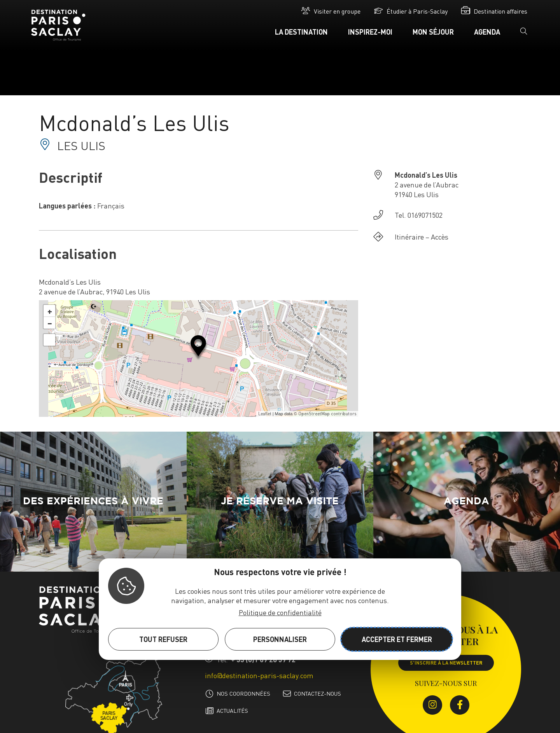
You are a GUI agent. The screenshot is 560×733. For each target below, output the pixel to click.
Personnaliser (280, 639)
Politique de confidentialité (280, 612)
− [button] (50, 323)
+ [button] (50, 311)
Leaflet (265, 414)
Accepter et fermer (397, 639)
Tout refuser (163, 639)
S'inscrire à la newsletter (446, 663)
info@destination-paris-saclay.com (259, 675)
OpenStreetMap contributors (327, 414)
